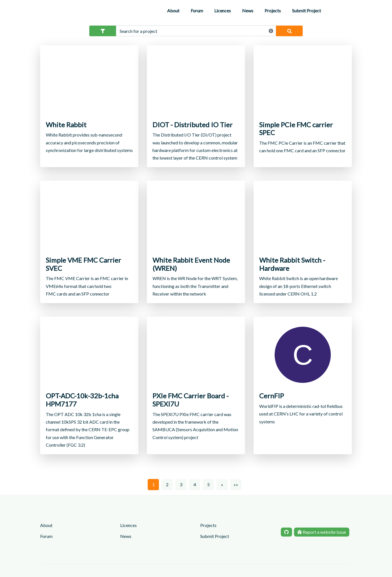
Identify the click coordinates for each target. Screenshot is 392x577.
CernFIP (272, 396)
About (173, 11)
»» (236, 484)
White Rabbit (66, 125)
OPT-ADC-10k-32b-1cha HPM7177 (82, 400)
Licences (223, 11)
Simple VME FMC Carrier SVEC (83, 264)
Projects (273, 11)
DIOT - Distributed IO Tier (192, 125)
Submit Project (306, 11)
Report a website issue (322, 532)
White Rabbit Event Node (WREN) (191, 264)
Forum (197, 11)
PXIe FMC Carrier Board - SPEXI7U (191, 400)
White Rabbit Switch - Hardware (292, 264)
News (248, 11)
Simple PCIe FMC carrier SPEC (296, 129)
